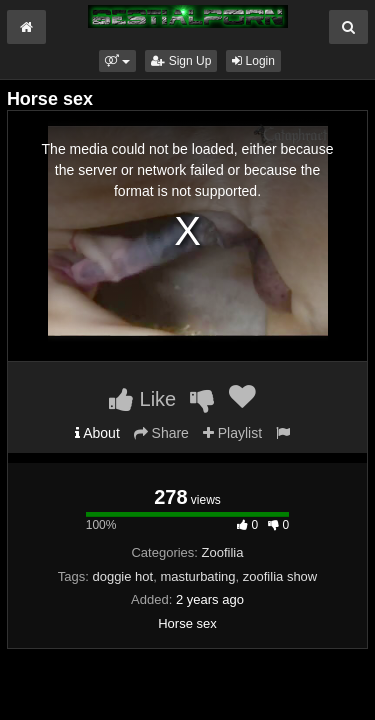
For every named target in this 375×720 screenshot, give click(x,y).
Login (253, 61)
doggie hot (122, 576)
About (97, 433)
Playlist (232, 433)
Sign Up (181, 61)
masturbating (197, 576)
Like (142, 399)
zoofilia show (280, 576)
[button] (117, 61)
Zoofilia (223, 552)
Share (161, 433)
